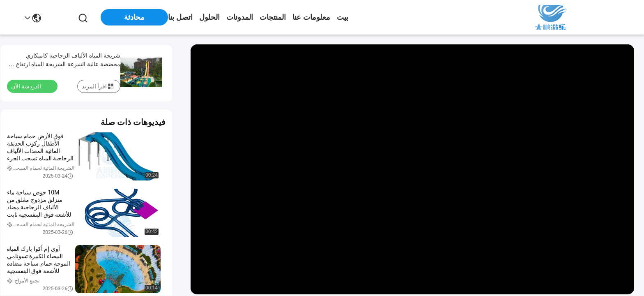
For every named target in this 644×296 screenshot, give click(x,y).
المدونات (240, 17)
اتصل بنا (180, 17)
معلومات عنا (311, 17)
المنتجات (273, 17)
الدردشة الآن (31, 86)
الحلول (209, 17)
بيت (343, 17)
